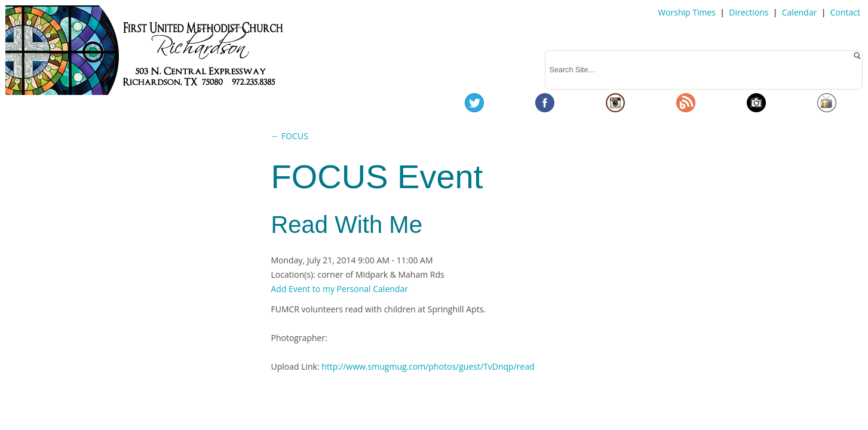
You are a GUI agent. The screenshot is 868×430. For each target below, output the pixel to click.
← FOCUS (289, 136)
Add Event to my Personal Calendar (339, 289)
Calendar (800, 12)
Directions (749, 12)
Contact (845, 12)
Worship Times (687, 12)
